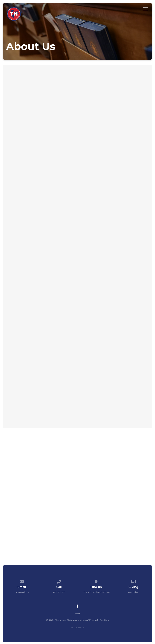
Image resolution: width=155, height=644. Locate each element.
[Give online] (133, 581)
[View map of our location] (96, 581)
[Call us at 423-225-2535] (59, 581)
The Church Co (77, 628)
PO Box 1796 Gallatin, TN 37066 (96, 592)
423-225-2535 (59, 592)
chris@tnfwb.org (22, 592)
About (77, 614)
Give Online (133, 592)
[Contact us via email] (22, 581)
